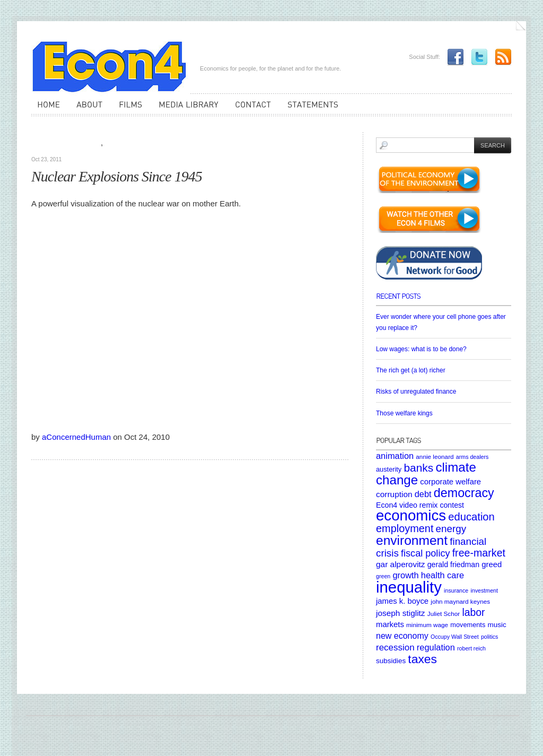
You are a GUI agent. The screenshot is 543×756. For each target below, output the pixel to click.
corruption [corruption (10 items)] (394, 494)
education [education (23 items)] (471, 517)
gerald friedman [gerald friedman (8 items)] (453, 564)
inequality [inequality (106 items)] (409, 587)
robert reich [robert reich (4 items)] (471, 648)
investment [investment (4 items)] (484, 590)
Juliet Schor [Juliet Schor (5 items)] (444, 614)
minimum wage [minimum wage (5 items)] (427, 625)
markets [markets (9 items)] (390, 624)
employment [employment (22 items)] (405, 528)
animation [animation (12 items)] (395, 456)
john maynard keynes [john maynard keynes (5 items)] (460, 601)
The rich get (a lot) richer (411, 370)
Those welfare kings (404, 413)
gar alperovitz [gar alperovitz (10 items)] (401, 564)
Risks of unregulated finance (416, 392)
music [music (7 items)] (497, 625)
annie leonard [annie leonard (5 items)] (435, 457)
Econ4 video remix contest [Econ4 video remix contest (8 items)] (420, 505)
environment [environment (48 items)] (412, 540)
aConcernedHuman (76, 437)
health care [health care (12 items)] (443, 575)
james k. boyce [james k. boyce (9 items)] (402, 601)
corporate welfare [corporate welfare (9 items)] (450, 482)
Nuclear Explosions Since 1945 (117, 176)
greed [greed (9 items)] (492, 564)
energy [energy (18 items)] (451, 529)
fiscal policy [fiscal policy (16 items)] (426, 553)
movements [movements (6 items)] (468, 625)
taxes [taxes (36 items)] (422, 659)
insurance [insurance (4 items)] (456, 590)
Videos (87, 143)
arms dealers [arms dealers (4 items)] (472, 457)
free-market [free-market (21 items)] (479, 553)
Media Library (53, 143)
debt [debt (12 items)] (423, 494)
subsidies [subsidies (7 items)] (391, 661)
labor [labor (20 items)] (473, 612)
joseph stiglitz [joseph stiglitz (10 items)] (401, 613)
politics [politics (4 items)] (490, 637)
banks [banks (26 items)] (418, 468)
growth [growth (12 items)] (405, 575)
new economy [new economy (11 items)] (402, 636)
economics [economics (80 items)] (411, 515)
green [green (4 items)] (383, 576)
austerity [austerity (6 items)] (389, 469)
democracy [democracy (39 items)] (464, 493)
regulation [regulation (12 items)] (436, 647)
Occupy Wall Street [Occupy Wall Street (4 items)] (455, 637)
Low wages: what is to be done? (421, 349)
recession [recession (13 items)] (395, 648)
